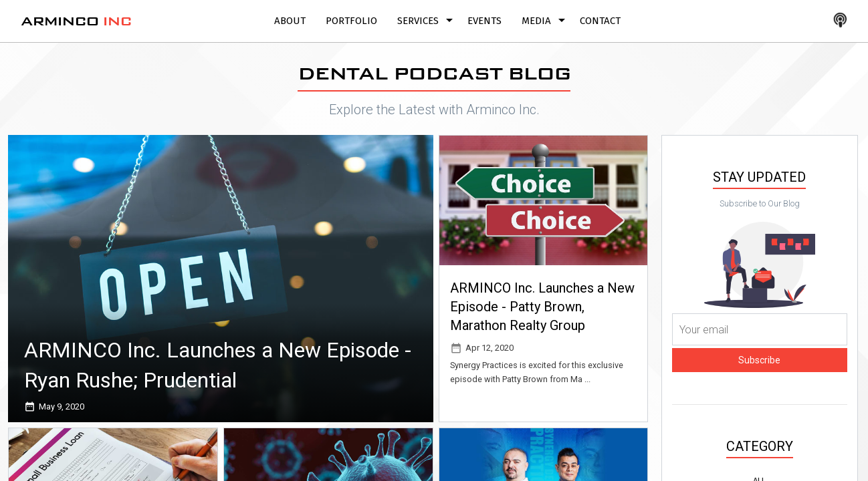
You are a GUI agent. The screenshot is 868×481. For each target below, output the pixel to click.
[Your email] (760, 329)
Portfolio (351, 21)
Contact (600, 21)
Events (484, 21)
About (290, 21)
